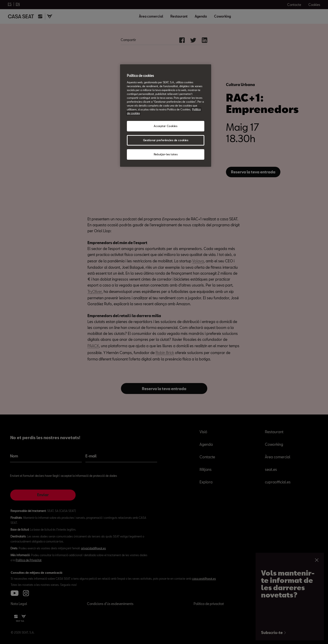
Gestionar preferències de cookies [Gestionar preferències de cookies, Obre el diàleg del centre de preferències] (166, 140)
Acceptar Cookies (165, 126)
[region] (166, 116)
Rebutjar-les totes (166, 154)
